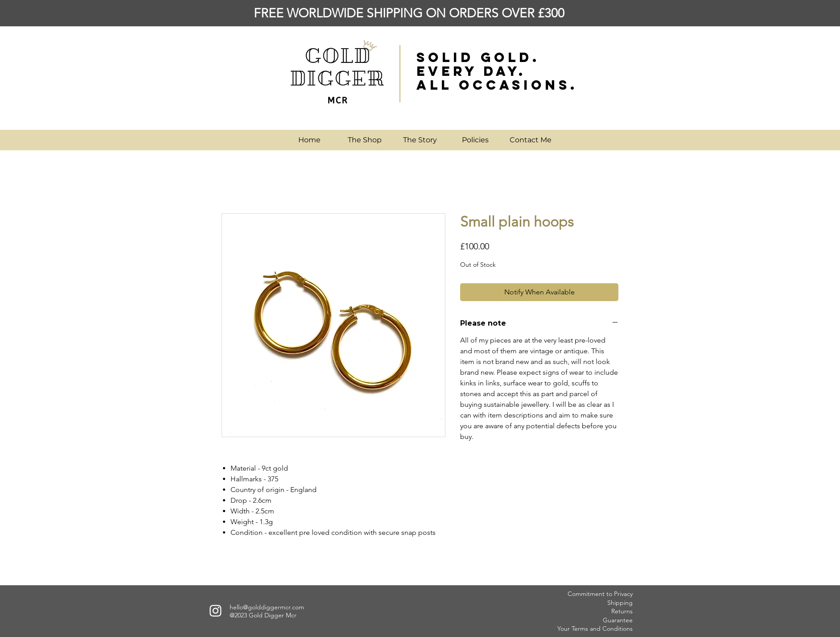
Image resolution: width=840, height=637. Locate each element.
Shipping (620, 603)
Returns (622, 611)
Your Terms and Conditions (595, 629)
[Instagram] (216, 610)
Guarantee (618, 620)
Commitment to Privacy (600, 594)
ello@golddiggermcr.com (269, 607)
